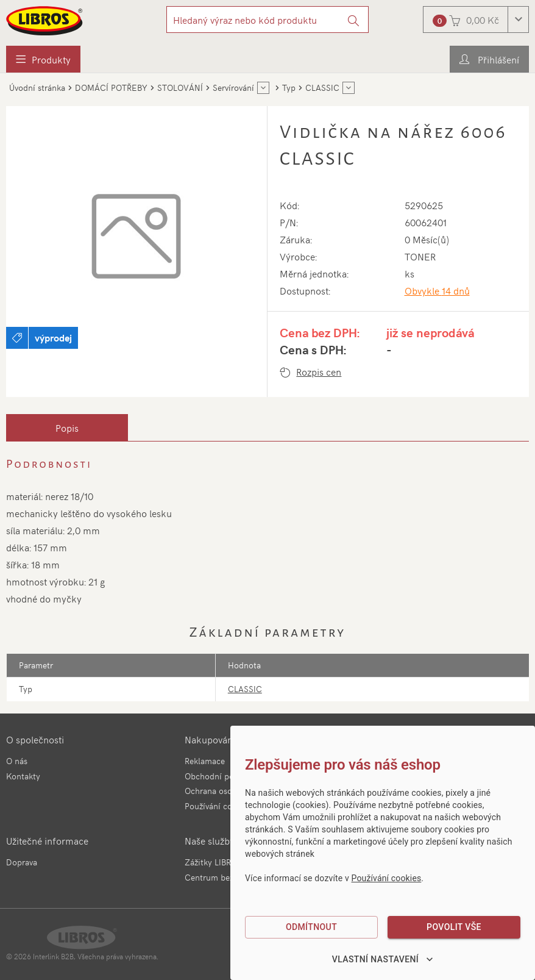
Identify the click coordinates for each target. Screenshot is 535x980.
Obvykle (437, 290)
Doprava (22, 862)
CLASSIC (245, 689)
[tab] (67, 427)
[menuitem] (43, 59)
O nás (17, 761)
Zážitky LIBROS (213, 862)
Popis (67, 427)
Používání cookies (218, 806)
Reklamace (205, 761)
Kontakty (23, 776)
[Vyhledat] (354, 20)
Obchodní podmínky (223, 776)
